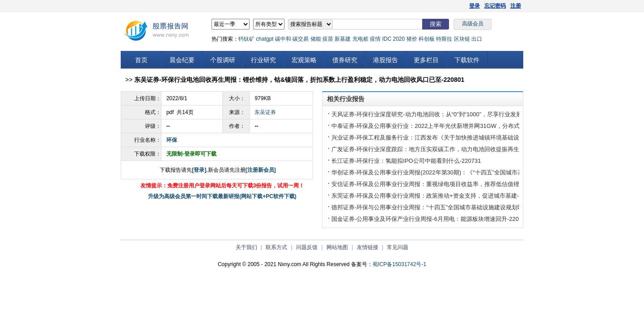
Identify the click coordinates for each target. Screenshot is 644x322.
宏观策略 (304, 60)
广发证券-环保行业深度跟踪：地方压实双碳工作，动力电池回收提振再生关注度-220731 (445, 149)
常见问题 (398, 247)
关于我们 (246, 247)
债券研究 (345, 60)
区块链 (462, 39)
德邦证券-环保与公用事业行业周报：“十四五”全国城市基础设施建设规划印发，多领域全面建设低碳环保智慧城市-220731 (487, 207)
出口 (477, 39)
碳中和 (283, 39)
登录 (475, 6)
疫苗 (328, 39)
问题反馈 (307, 247)
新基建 (343, 39)
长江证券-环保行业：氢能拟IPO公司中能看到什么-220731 (406, 161)
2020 (399, 39)
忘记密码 (495, 6)
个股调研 (223, 60)
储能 (316, 39)
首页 (141, 60)
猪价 (412, 39)
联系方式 (276, 247)
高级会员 (473, 24)
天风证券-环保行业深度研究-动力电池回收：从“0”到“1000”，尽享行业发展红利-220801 (443, 114)
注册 (516, 6)
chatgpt (265, 39)
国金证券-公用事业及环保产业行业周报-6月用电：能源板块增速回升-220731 (430, 219)
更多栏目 (426, 60)
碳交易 (301, 39)
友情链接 (368, 247)
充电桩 (360, 39)
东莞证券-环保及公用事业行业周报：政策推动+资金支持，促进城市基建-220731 (435, 196)
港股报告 (386, 60)
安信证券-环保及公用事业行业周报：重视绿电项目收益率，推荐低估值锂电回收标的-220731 (451, 184)
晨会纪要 (182, 60)
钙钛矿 (246, 39)
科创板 (427, 39)
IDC (387, 39)
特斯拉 (444, 39)
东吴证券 (265, 112)
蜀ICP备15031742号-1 (399, 264)
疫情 (375, 39)
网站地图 (337, 247)
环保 (172, 140)
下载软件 (467, 60)
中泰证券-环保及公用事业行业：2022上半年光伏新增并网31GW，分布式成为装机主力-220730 (454, 126)
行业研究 (263, 60)
